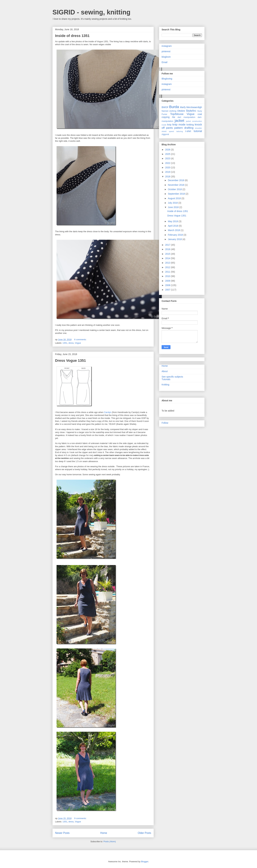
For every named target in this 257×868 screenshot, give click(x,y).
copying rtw (168, 117)
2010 (168, 276)
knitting (190, 125)
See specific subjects (172, 377)
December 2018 (176, 180)
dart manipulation (186, 117)
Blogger (145, 862)
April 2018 (173, 226)
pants (169, 128)
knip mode (179, 125)
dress (71, 343)
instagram (167, 46)
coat (200, 114)
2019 (168, 172)
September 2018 (177, 194)
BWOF (165, 107)
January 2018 (175, 239)
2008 (168, 285)
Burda (174, 107)
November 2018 (176, 185)
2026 (168, 150)
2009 (168, 281)
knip (169, 125)
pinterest (166, 51)
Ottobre (181, 111)
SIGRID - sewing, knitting (91, 12)
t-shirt (188, 131)
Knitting (165, 385)
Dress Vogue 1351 (70, 361)
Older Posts (144, 833)
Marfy (183, 107)
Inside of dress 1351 (72, 36)
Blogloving (167, 79)
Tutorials (166, 379)
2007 (168, 290)
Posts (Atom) (110, 841)
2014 (168, 258)
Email (164, 62)
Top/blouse (177, 114)
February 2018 (176, 235)
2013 (168, 263)
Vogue (78, 343)
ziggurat (165, 134)
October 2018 (175, 189)
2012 (168, 267)
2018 (168, 177)
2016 (168, 249)
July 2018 (173, 203)
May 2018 (173, 221)
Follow (165, 423)
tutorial (198, 131)
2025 (168, 154)
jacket (179, 121)
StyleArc (191, 111)
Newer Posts (62, 833)
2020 (168, 167)
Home (104, 833)
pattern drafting (184, 128)
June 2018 (173, 207)
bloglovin (166, 57)
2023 (168, 158)
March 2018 (174, 230)
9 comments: (81, 818)
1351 (65, 343)
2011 (168, 272)
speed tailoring (176, 131)
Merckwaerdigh (194, 107)
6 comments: (81, 339)
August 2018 (175, 198)
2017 (168, 245)
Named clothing (169, 111)
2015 (168, 254)
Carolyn (108, 412)
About (165, 371)
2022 (168, 163)
